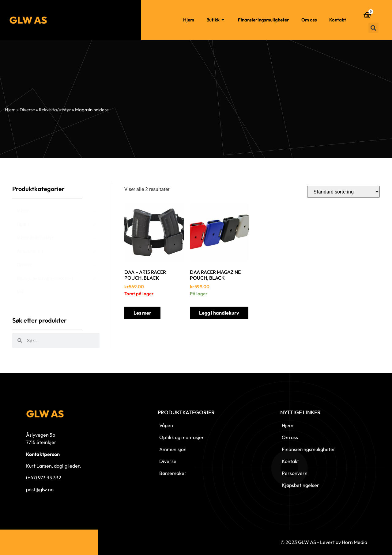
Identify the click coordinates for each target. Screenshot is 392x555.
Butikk (216, 20)
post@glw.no (40, 489)
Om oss (309, 20)
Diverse (27, 110)
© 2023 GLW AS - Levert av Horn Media (324, 542)
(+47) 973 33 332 (44, 477)
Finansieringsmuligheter (264, 20)
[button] (373, 28)
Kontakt (338, 20)
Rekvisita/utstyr (55, 110)
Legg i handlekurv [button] (219, 313)
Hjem (189, 20)
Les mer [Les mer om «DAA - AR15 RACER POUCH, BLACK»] (142, 313)
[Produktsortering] (343, 192)
